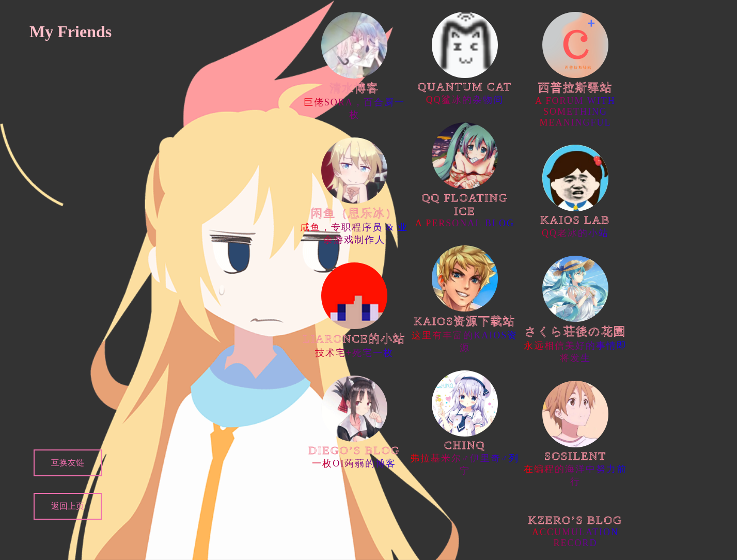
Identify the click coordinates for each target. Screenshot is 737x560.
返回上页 (68, 506)
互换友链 (68, 463)
